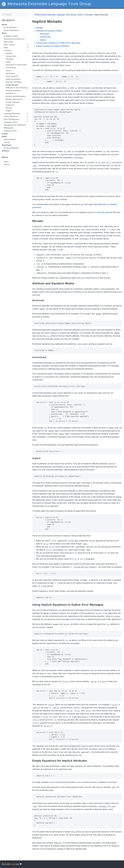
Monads (9, 108)
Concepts (8, 50)
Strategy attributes (13, 91)
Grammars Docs (10, 131)
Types (8, 62)
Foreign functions (13, 102)
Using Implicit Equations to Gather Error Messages (58, 43)
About (5, 25)
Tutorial (7, 142)
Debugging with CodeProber (15, 125)
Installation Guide (11, 36)
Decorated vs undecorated (16, 65)
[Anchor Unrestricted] (48, 357)
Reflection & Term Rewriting (17, 88)
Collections (10, 105)
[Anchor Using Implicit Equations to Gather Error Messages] (105, 605)
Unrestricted (45, 37)
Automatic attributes (14, 82)
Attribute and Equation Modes (49, 31)
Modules (9, 53)
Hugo (13, 864)
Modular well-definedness (16, 96)
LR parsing (10, 73)
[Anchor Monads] (45, 221)
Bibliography (9, 128)
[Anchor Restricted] (46, 300)
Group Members (10, 27)
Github (7, 164)
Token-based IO (12, 76)
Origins (8, 111)
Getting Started (10, 139)
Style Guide (8, 42)
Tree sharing (11, 68)
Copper (5, 133)
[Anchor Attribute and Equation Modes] (76, 283)
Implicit (43, 40)
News (6, 162)
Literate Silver (11, 56)
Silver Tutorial (9, 45)
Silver (4, 33)
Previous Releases (11, 148)
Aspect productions (13, 79)
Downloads (7, 145)
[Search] (15, 15)
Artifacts (6, 151)
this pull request (104, 212)
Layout (8, 70)
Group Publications (11, 30)
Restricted (44, 34)
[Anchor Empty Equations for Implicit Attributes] (89, 761)
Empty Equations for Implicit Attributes (53, 46)
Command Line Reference (14, 39)
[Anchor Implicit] (42, 458)
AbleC (4, 136)
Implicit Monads (12, 85)
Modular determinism (14, 99)
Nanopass (10, 59)
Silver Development (11, 119)
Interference (11, 93)
